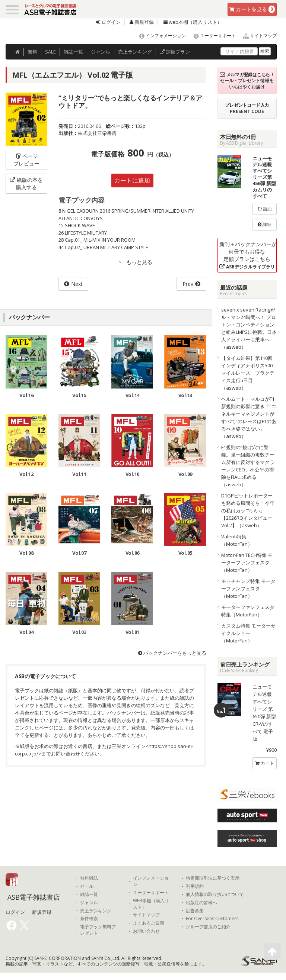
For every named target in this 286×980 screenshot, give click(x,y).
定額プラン (175, 52)
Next (77, 284)
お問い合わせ (146, 931)
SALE (50, 52)
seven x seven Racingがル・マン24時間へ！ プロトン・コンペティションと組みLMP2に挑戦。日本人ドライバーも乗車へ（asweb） (249, 328)
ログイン (108, 22)
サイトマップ (257, 36)
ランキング (135, 52)
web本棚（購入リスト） (192, 22)
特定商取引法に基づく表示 (213, 878)
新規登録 (142, 22)
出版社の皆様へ (201, 903)
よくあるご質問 (149, 923)
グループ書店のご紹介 (208, 927)
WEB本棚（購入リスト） (151, 904)
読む (265, 209)
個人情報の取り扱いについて (215, 894)
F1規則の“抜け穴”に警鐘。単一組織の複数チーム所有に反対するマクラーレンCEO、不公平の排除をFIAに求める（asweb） (248, 466)
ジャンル (101, 52)
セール (87, 886)
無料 (32, 52)
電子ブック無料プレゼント (98, 930)
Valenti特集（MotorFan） (237, 540)
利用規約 (195, 886)
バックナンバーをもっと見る (172, 653)
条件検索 (89, 919)
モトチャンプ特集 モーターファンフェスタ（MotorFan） (248, 589)
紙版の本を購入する (26, 183)
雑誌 (73, 52)
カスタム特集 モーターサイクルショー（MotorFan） (248, 633)
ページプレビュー (26, 160)
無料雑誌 (89, 878)
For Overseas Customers (212, 919)
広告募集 (195, 911)
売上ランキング (96, 911)
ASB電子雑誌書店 (34, 897)
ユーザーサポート (211, 36)
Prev (188, 284)
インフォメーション (159, 36)
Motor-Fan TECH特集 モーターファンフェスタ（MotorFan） (247, 562)
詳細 (265, 224)
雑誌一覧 (89, 894)
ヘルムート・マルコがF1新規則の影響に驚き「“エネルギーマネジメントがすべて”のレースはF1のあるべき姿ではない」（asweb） (249, 418)
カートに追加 (132, 180)
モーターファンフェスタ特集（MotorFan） (248, 611)
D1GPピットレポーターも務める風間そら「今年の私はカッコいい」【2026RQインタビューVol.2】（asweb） (248, 510)
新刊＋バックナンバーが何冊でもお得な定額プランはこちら (248, 255)
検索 (265, 51)
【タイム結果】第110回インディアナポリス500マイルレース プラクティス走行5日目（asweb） (248, 373)
